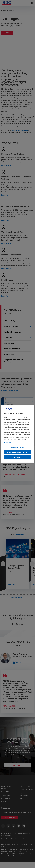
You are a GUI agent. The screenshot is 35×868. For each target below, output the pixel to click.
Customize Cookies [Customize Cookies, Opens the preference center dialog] (17, 447)
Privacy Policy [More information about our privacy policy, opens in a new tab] (8, 443)
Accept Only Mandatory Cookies (17, 452)
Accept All (17, 457)
